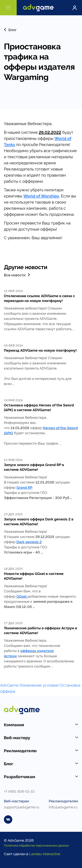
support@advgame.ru (21, 807)
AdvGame (9, 685)
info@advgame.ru (63, 807)
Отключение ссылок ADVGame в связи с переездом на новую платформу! (39, 298)
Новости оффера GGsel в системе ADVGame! (34, 576)
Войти (75, 8)
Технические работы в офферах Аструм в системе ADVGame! (40, 630)
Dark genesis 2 (29, 542)
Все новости (17, 275)
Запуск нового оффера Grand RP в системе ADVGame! (34, 467)
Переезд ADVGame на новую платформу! (40, 350)
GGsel (21, 596)
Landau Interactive (45, 854)
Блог (10, 30)
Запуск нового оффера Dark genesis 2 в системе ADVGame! (39, 521)
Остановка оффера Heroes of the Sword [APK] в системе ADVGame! (39, 407)
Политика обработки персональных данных (36, 845)
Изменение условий (39, 685)
